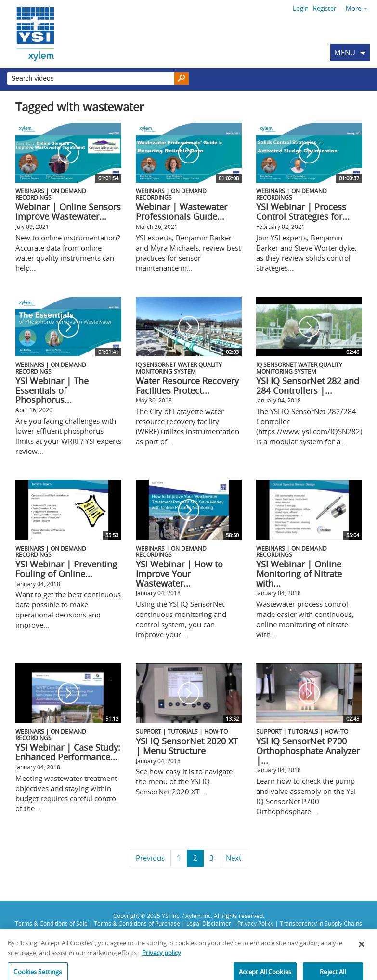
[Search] (182, 79)
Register (325, 8)
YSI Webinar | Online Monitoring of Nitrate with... (299, 574)
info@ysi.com (323, 940)
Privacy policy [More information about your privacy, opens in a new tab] (162, 969)
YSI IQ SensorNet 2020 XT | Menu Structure (187, 746)
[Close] (362, 961)
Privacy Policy (255, 923)
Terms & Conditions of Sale (51, 923)
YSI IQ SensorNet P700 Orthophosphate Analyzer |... (308, 751)
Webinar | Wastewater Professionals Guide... (182, 212)
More (353, 8)
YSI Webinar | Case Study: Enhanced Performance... (68, 752)
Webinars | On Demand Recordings (51, 194)
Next (234, 858)
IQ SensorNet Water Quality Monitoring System (179, 368)
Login (301, 8)
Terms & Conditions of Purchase (137, 923)
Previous (150, 858)
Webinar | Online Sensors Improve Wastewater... (68, 212)
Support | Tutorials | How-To (182, 731)
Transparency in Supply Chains (321, 923)
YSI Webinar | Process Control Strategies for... (303, 212)
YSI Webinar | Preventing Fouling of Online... (66, 569)
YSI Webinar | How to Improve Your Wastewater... (179, 574)
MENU (345, 52)
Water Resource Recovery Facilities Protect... (187, 386)
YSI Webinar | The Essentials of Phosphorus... (52, 390)
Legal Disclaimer (209, 923)
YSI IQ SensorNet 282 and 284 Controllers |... (308, 386)
